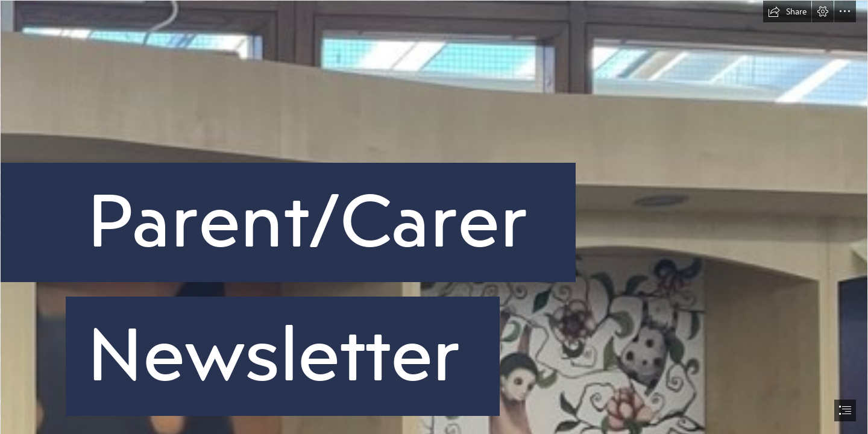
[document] (434, 217)
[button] (787, 11)
